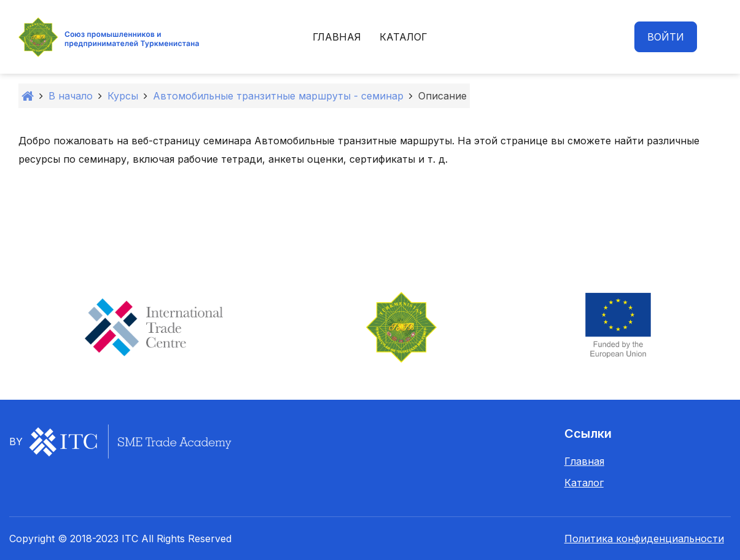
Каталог (403, 37)
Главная (337, 37)
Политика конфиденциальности (644, 539)
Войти (666, 37)
